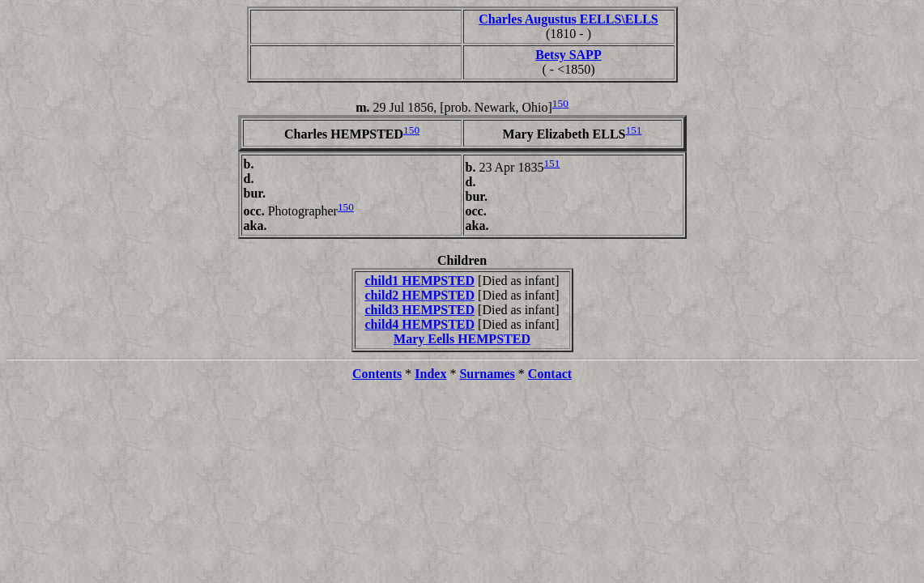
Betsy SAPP (568, 55)
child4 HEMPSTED (420, 324)
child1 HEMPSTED (420, 281)
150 (560, 103)
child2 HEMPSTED (420, 295)
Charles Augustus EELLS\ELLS (568, 19)
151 (634, 130)
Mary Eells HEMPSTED (462, 339)
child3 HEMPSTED (420, 310)
